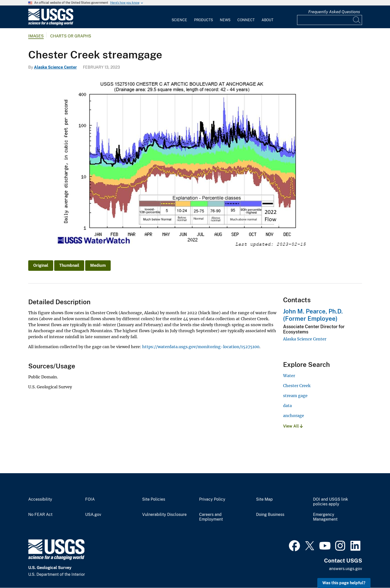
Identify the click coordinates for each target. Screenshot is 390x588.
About (267, 20)
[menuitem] (179, 17)
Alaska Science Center (55, 67)
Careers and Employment (211, 517)
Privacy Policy (212, 499)
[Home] (51, 24)
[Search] (357, 20)
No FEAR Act (40, 515)
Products (203, 20)
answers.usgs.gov (346, 569)
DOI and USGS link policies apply (331, 502)
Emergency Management (325, 517)
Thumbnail (69, 265)
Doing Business (270, 515)
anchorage (294, 416)
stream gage (295, 396)
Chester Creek (297, 386)
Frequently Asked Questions (334, 12)
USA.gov (93, 515)
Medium (98, 265)
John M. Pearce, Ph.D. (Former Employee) (313, 315)
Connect (246, 20)
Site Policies (154, 499)
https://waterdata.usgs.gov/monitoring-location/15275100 (201, 347)
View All (293, 426)
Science (179, 20)
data (287, 406)
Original (41, 265)
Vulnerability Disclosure (164, 515)
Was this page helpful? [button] (344, 583)
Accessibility (40, 499)
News (225, 20)
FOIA (90, 499)
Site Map (264, 499)
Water (289, 376)
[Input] (330, 20)
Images (36, 36)
